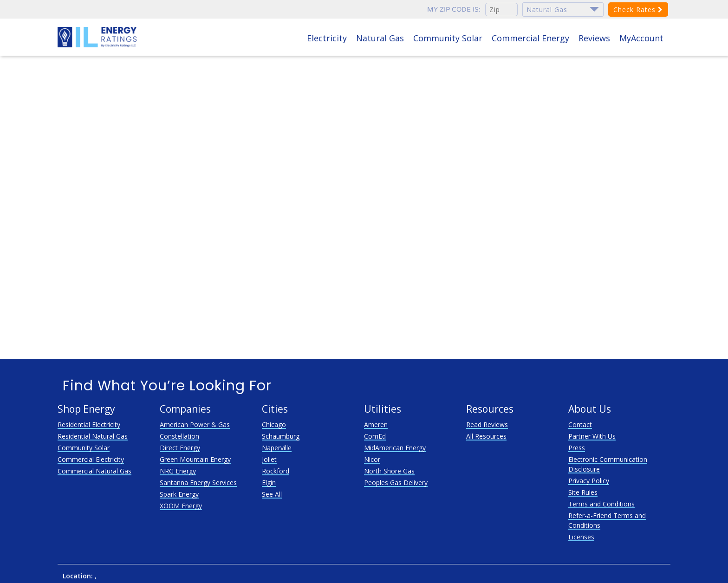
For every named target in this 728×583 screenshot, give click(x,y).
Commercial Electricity (91, 459)
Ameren (376, 424)
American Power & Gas (195, 424)
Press (577, 448)
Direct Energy (180, 448)
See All (272, 494)
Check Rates (638, 10)
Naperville (277, 448)
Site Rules (583, 492)
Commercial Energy (530, 38)
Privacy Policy (589, 481)
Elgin (269, 483)
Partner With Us (592, 436)
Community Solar (448, 38)
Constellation (179, 436)
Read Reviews (487, 424)
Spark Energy (179, 494)
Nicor (372, 459)
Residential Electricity (89, 424)
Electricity (327, 38)
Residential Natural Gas (93, 436)
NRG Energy (178, 471)
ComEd (375, 436)
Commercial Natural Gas (94, 471)
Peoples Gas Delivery (396, 483)
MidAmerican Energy (395, 448)
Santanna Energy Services (198, 483)
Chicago (274, 424)
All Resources (486, 436)
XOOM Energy (181, 506)
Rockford (276, 471)
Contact (580, 424)
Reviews (594, 38)
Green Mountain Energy (195, 459)
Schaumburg (281, 436)
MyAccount (641, 38)
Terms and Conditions (601, 504)
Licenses (581, 537)
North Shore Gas (389, 471)
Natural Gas (380, 38)
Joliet (269, 459)
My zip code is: (454, 10)
